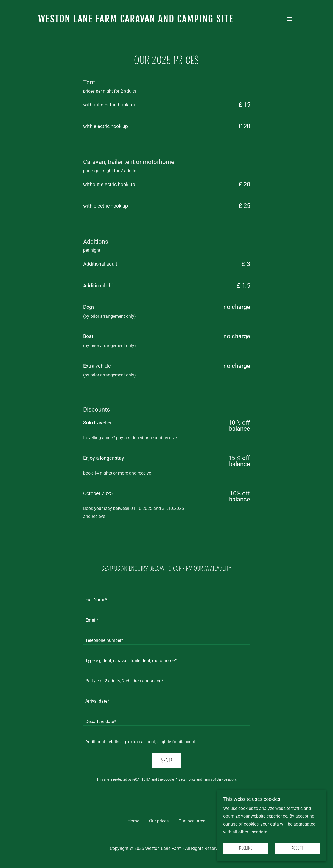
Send (167, 760)
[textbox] (167, 597)
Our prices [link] (159, 821)
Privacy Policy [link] (185, 779)
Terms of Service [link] (215, 779)
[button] (290, 19)
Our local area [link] (192, 821)
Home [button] (133, 821)
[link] (136, 21)
